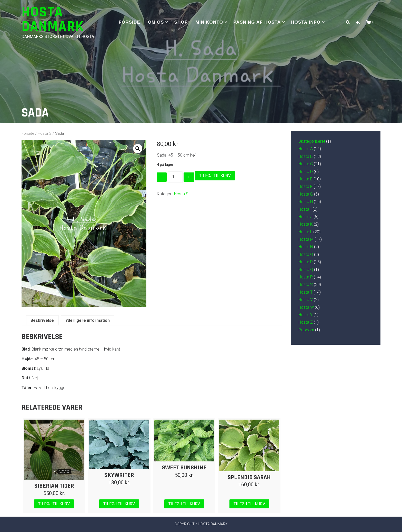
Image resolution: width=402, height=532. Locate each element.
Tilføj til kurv (215, 176)
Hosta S (45, 133)
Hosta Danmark (53, 19)
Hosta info (306, 22)
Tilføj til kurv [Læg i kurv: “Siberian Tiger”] (54, 504)
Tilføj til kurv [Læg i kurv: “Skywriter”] (119, 504)
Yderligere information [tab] (88, 320)
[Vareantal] (175, 177)
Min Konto (209, 22)
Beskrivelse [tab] (42, 320)
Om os (156, 22)
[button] (358, 22)
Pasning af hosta (257, 22)
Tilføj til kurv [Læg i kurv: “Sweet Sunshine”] (184, 504)
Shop (181, 22)
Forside (129, 22)
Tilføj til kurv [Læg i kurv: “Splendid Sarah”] (249, 504)
